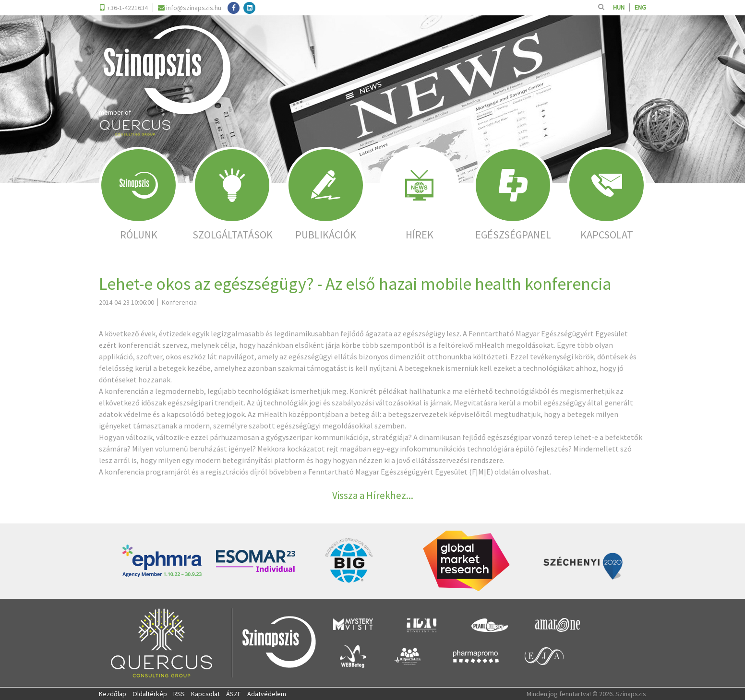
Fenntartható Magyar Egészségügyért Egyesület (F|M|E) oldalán (414, 472)
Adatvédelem (267, 694)
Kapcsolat (205, 694)
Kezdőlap (113, 694)
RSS (179, 694)
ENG (640, 7)
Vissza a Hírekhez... (373, 495)
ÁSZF (234, 694)
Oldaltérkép (150, 694)
